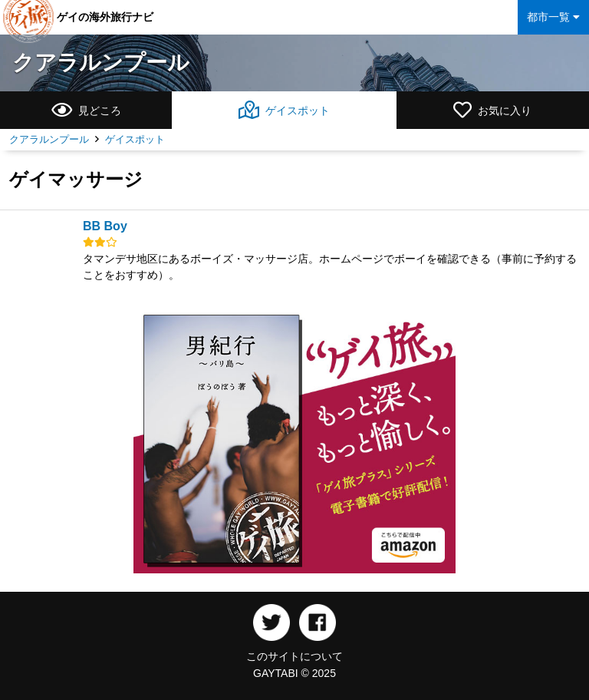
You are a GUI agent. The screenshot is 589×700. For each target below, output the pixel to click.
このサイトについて (294, 656)
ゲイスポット (135, 139)
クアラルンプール (101, 63)
